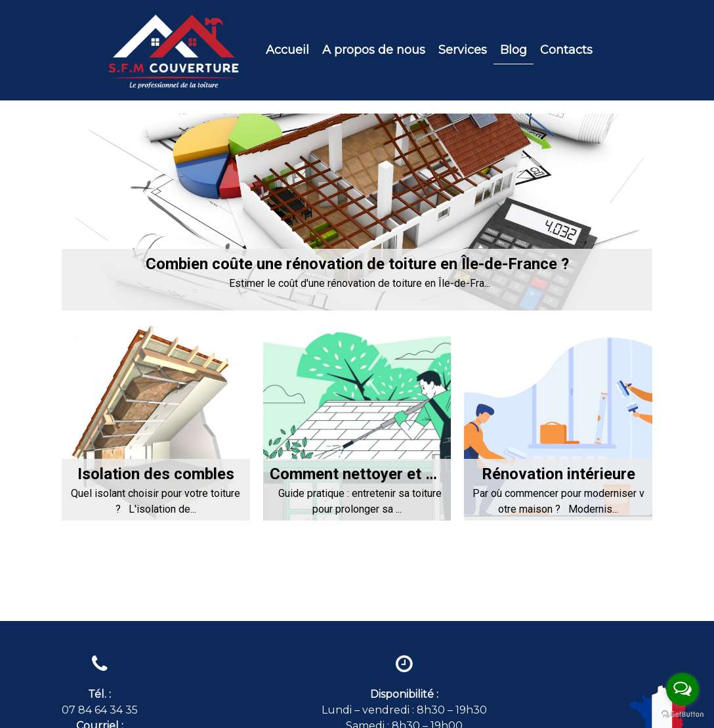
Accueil (287, 50)
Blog (514, 50)
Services (463, 50)
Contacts (566, 50)
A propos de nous (374, 50)
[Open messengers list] (682, 689)
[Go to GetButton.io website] (682, 715)
